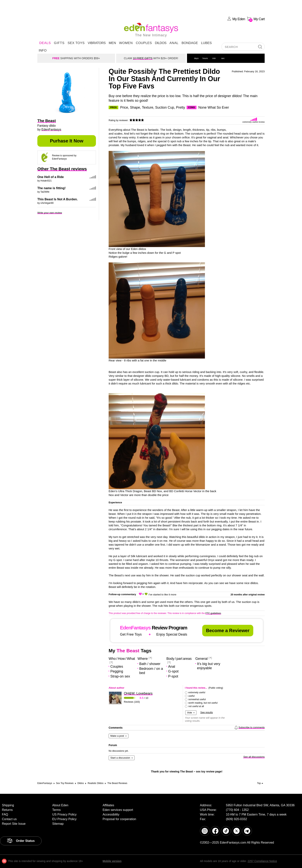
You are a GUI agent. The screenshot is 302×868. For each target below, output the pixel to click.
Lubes (206, 43)
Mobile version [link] (112, 861)
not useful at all (196, 706)
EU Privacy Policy (64, 819)
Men (112, 43)
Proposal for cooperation (119, 819)
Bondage (190, 43)
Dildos (161, 43)
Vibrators (97, 43)
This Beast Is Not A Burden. (58, 199)
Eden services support (118, 810)
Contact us (9, 819)
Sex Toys (76, 43)
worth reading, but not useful (203, 703)
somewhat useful (197, 699)
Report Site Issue (14, 824)
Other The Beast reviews (62, 169)
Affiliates (108, 805)
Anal (174, 43)
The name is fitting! (52, 188)
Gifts (59, 43)
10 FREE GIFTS (143, 58)
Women (126, 43)
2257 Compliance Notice (262, 861)
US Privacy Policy (64, 814)
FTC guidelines (213, 613)
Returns (7, 810)
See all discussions (254, 757)
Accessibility (111, 814)
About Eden (60, 805)
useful (191, 696)
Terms (56, 810)
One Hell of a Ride (51, 177)
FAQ (5, 814)
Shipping (8, 805)
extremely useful (197, 692)
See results (207, 712)
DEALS (45, 43)
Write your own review (50, 213)
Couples (144, 43)
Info (43, 50)
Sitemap (58, 824)
